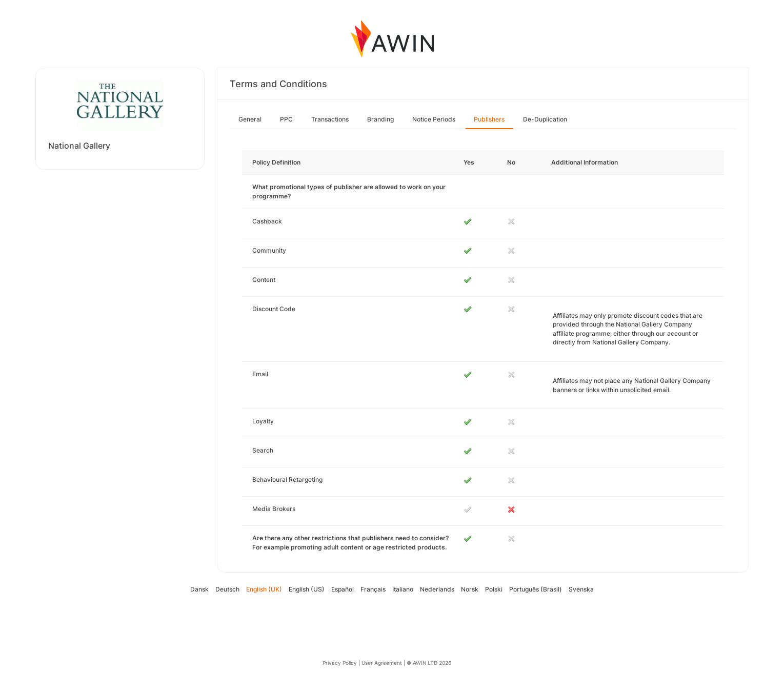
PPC (286, 119)
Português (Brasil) (536, 589)
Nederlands (437, 589)
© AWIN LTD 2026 (429, 663)
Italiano (403, 589)
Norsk (470, 589)
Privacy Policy (340, 663)
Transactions (330, 119)
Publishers (489, 119)
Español (343, 589)
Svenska (581, 589)
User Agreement (382, 663)
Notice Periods (434, 119)
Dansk (199, 589)
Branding (380, 119)
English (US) (307, 589)
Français (373, 589)
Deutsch (227, 589)
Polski (494, 589)
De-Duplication (545, 119)
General (250, 119)
